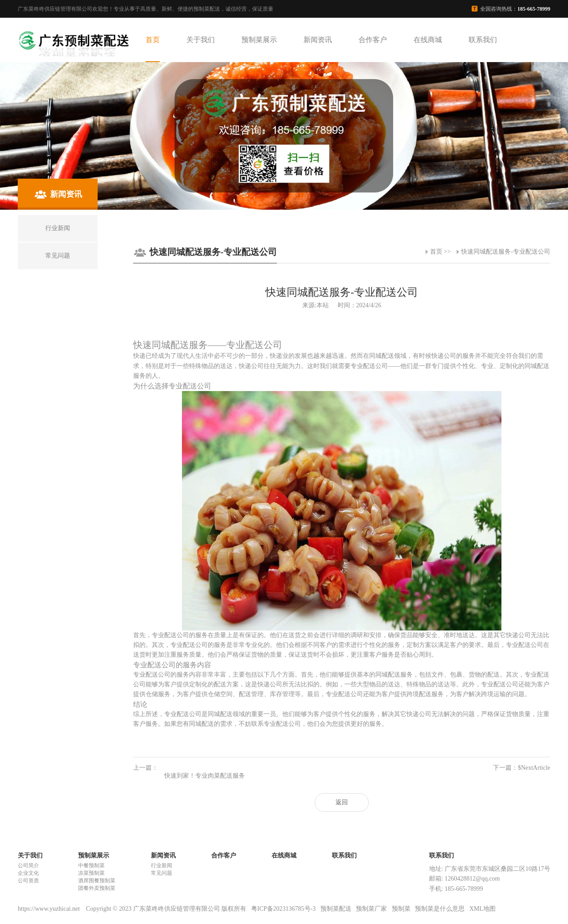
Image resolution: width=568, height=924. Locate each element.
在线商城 (428, 40)
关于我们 (201, 40)
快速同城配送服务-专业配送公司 (506, 252)
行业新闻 (162, 865)
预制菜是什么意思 (440, 909)
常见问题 (162, 873)
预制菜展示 (259, 40)
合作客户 (373, 40)
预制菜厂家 (371, 909)
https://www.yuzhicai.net (49, 909)
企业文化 (28, 873)
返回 (342, 802)
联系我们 (483, 40)
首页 (153, 40)
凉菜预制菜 (91, 873)
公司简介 (28, 865)
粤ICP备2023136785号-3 (283, 909)
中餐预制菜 (91, 865)
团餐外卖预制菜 (97, 888)
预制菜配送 (336, 909)
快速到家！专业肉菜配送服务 (205, 776)
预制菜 (401, 909)
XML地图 (483, 909)
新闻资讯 (318, 40)
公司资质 (28, 881)
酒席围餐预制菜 (97, 881)
